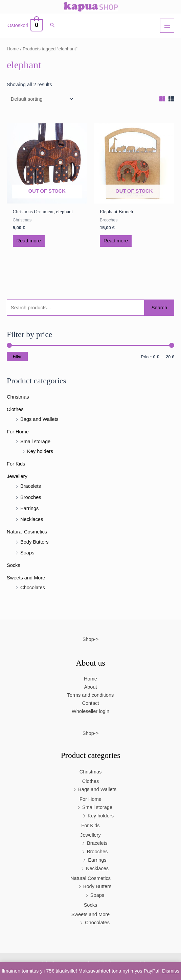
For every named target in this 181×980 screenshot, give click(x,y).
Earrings (29, 508)
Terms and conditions (91, 695)
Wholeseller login (90, 711)
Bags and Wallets (39, 419)
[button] (52, 26)
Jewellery (17, 476)
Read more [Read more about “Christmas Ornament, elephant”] (28, 241)
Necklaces (32, 519)
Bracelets (31, 486)
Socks (14, 565)
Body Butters (34, 542)
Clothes (15, 409)
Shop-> (90, 639)
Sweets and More (26, 578)
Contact (90, 703)
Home (13, 49)
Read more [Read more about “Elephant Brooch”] (116, 241)
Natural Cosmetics (27, 532)
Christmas (18, 397)
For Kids (16, 464)
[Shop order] (41, 99)
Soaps (27, 553)
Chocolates (33, 588)
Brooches (31, 497)
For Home (18, 432)
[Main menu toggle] (167, 26)
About (90, 687)
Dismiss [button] (171, 971)
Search (159, 308)
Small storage (35, 441)
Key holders (40, 451)
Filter (17, 356)
